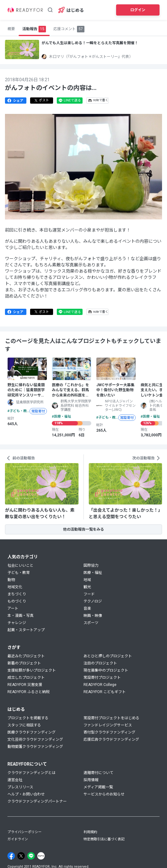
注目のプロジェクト (100, 663)
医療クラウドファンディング (32, 732)
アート (13, 608)
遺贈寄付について (98, 773)
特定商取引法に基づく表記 (104, 839)
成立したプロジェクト (26, 678)
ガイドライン (18, 839)
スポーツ (91, 623)
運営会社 (15, 780)
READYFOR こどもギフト (105, 692)
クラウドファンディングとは (32, 773)
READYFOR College (100, 685)
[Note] (41, 856)
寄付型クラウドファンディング (109, 732)
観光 (87, 587)
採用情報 (91, 780)
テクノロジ (93, 601)
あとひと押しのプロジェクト (108, 656)
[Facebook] (11, 856)
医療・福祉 (93, 573)
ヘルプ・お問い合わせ (26, 794)
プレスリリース (20, 787)
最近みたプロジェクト (26, 656)
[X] (21, 856)
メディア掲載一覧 (98, 787)
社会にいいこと (20, 565)
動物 (11, 580)
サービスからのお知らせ (104, 794)
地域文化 (15, 587)
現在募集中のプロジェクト (106, 670)
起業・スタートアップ (26, 630)
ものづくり (17, 601)
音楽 (87, 608)
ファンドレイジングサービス (108, 725)
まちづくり (17, 594)
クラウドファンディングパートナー (37, 801)
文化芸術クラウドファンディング (35, 739)
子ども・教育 (19, 573)
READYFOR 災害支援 (25, 685)
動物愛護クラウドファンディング (35, 747)
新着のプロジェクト (24, 663)
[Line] (31, 856)
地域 (87, 580)
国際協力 (91, 565)
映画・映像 (93, 616)
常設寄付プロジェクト (102, 678)
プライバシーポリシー (25, 832)
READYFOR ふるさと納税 (29, 692)
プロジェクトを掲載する (28, 718)
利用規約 (90, 832)
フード (89, 594)
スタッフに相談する (24, 725)
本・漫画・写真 (20, 616)
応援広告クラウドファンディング (111, 739)
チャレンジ (17, 623)
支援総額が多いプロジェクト (32, 670)
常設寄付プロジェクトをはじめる (111, 718)
